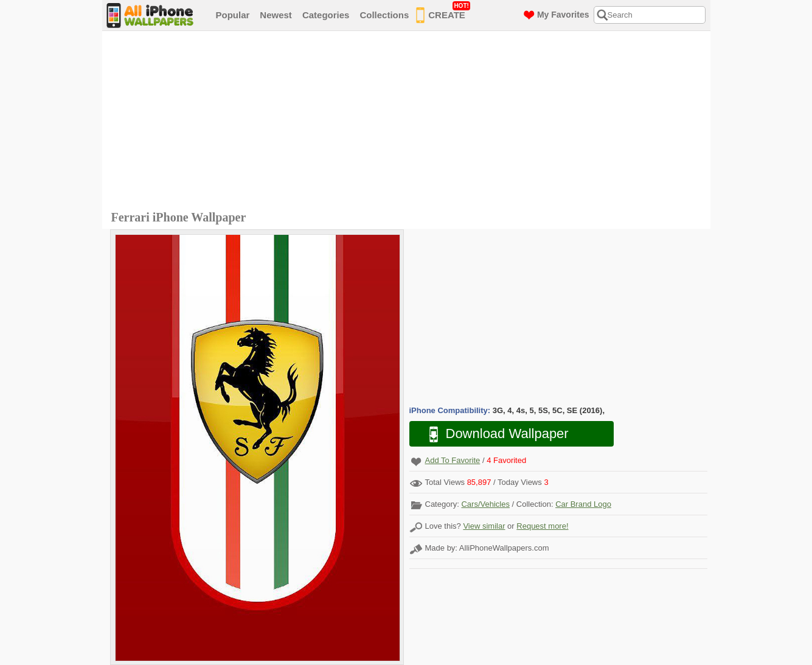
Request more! (542, 526)
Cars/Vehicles (485, 504)
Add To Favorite (453, 460)
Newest (276, 15)
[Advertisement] (409, 122)
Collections (384, 15)
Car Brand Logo (583, 504)
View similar (484, 526)
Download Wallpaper (493, 434)
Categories (326, 15)
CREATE (443, 13)
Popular (233, 15)
